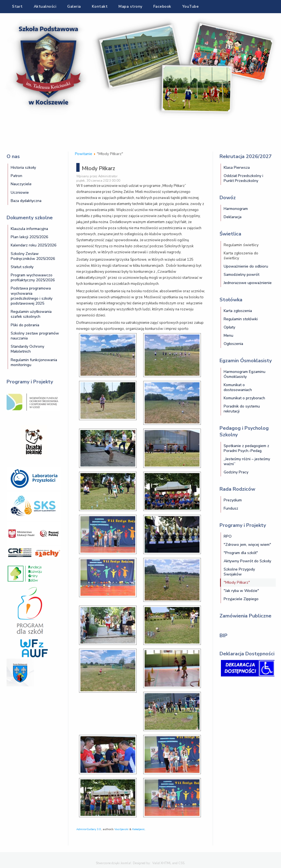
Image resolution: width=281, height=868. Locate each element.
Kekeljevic (138, 829)
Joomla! (126, 863)
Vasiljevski (121, 829)
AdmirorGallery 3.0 (89, 829)
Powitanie (84, 154)
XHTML (166, 863)
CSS (181, 863)
